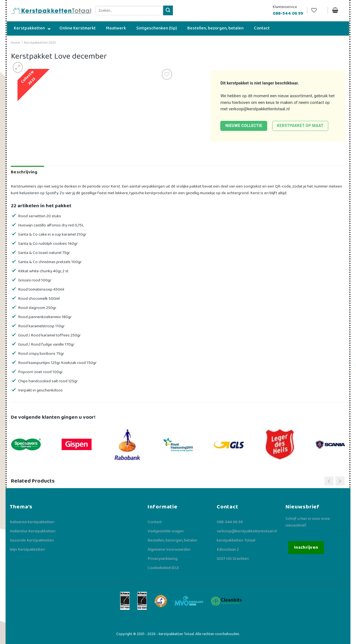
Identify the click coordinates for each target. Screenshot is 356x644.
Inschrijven (306, 547)
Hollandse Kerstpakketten (33, 531)
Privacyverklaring (163, 559)
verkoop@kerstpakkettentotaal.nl (259, 109)
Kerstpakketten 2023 (40, 43)
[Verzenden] (168, 10)
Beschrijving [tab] (24, 172)
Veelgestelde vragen (166, 531)
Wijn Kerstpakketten (27, 550)
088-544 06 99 (230, 522)
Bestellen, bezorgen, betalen (172, 540)
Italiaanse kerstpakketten (32, 522)
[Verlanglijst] (317, 10)
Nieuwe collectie (244, 126)
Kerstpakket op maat (300, 126)
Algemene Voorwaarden (169, 550)
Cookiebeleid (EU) (163, 568)
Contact (155, 522)
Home (15, 43)
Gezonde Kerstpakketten (32, 540)
